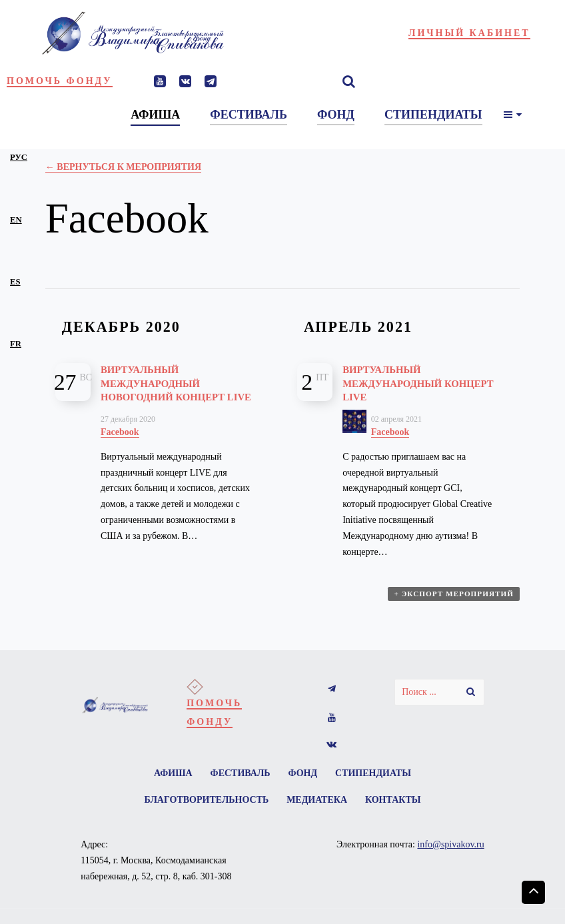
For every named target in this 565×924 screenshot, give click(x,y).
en (16, 220)
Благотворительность (202, 810)
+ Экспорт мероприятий (455, 604)
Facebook (120, 445)
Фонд (305, 780)
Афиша (167, 780)
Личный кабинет (469, 33)
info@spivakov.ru (450, 856)
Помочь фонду (60, 81)
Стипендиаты (380, 780)
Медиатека (317, 810)
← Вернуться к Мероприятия (123, 167)
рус (19, 157)
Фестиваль (238, 780)
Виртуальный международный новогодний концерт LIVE (172, 390)
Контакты (398, 810)
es (15, 282)
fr (16, 344)
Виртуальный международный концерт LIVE (399, 383)
